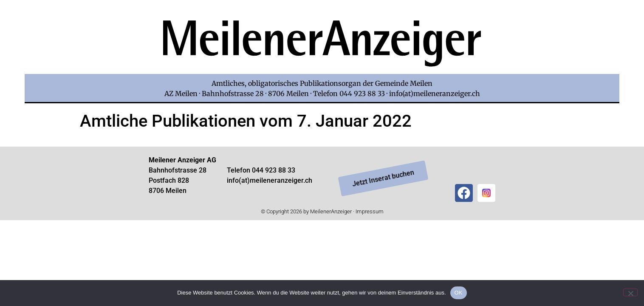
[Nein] (630, 292)
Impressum (370, 211)
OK (459, 293)
